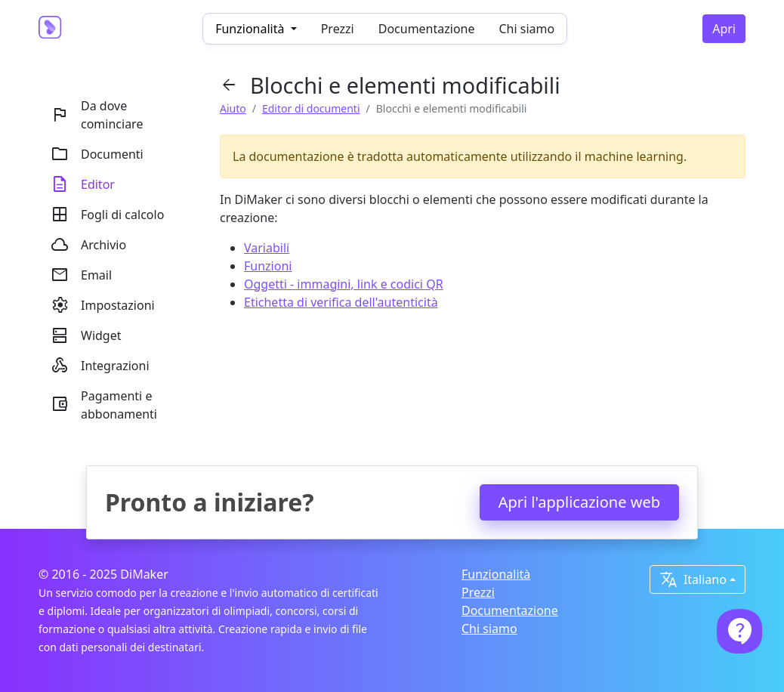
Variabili (267, 248)
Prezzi (338, 29)
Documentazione (427, 29)
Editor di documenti (311, 108)
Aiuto (233, 108)
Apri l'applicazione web (579, 502)
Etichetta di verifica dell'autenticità (341, 302)
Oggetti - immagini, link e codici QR (344, 284)
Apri (724, 29)
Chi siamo (527, 29)
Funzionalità (496, 574)
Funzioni (268, 266)
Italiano (693, 579)
